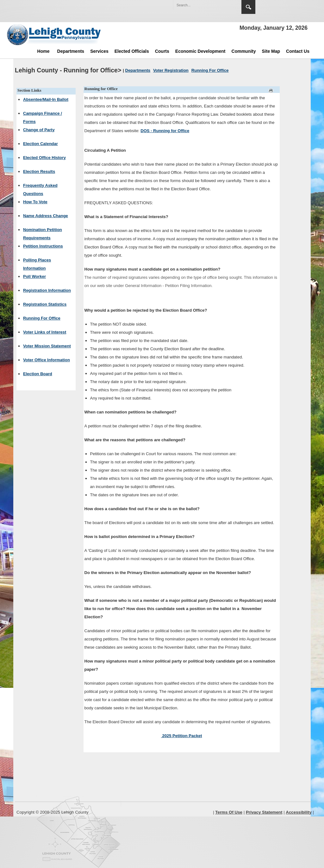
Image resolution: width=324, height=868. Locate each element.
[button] (223, 5)
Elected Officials (132, 51)
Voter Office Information (47, 360)
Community (244, 51)
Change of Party (39, 130)
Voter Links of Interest (45, 332)
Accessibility (299, 812)
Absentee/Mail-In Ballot (46, 99)
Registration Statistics (45, 304)
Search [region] (248, 7)
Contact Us (298, 51)
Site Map (271, 51)
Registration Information (47, 290)
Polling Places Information (37, 264)
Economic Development (200, 51)
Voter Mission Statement (47, 346)
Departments (71, 51)
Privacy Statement (264, 812)
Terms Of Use (229, 812)
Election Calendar (40, 144)
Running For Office (42, 318)
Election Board (38, 374)
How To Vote (35, 202)
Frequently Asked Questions (40, 189)
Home (44, 51)
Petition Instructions (43, 246)
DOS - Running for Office (165, 131)
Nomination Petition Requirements (43, 234)
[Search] (201, 5)
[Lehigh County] (54, 34)
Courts (162, 51)
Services (99, 51)
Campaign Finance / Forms (43, 117)
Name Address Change (46, 216)
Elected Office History (44, 158)
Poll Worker (34, 276)
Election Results (39, 171)
